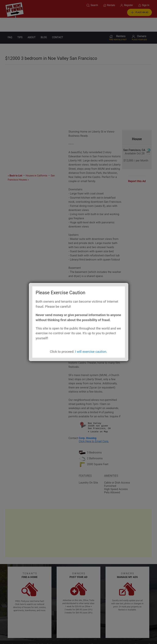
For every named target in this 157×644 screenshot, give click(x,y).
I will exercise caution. (91, 352)
